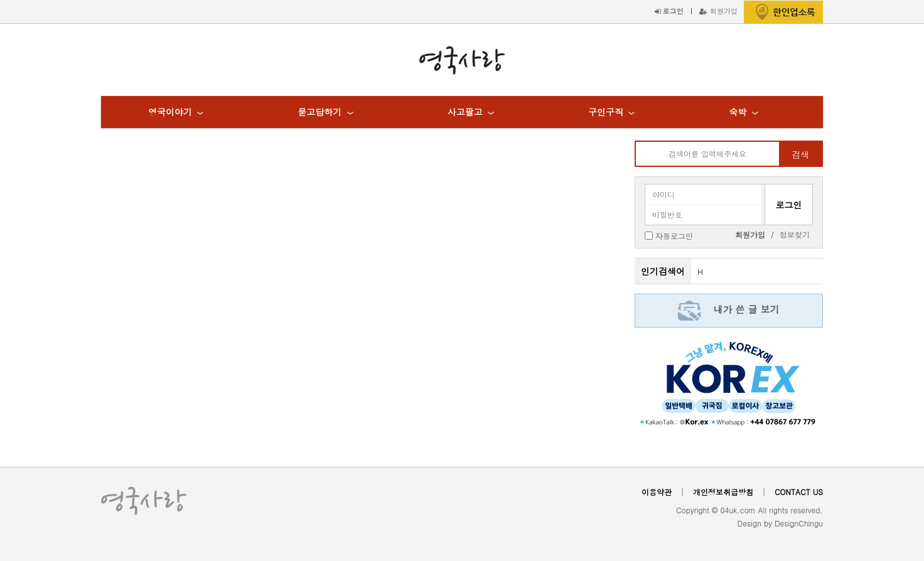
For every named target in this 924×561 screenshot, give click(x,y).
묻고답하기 (320, 112)
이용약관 (657, 492)
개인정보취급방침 (723, 492)
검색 (800, 154)
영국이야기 (170, 112)
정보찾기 (795, 234)
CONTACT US (799, 492)
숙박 (738, 112)
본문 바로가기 (0, 0)
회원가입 (718, 11)
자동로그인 (674, 235)
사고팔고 (465, 112)
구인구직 (606, 112)
